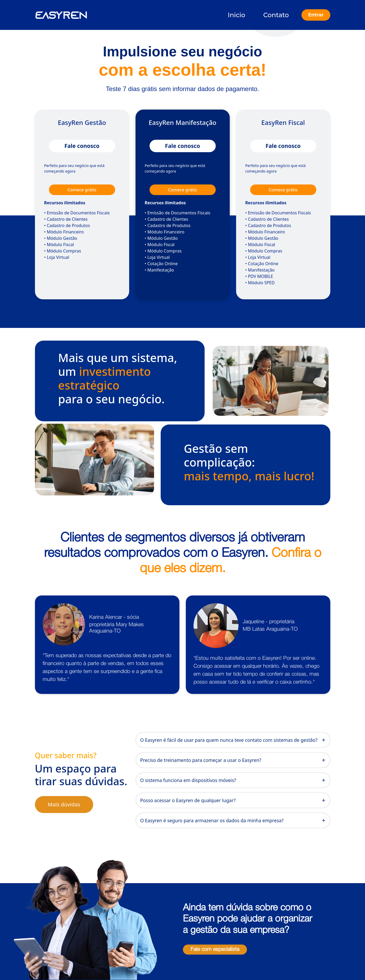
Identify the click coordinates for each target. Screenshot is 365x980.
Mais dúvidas (64, 804)
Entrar (316, 15)
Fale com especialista (215, 950)
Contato (276, 15)
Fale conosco (82, 146)
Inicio (237, 15)
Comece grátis (82, 190)
